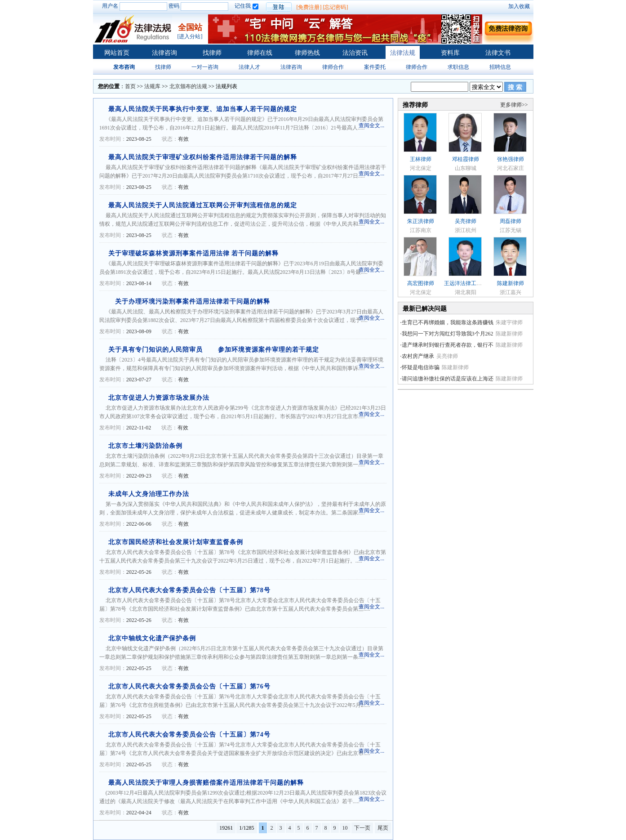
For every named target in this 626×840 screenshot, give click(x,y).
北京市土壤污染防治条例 (145, 446)
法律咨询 (164, 53)
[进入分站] (190, 36)
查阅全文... (371, 125)
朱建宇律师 (509, 322)
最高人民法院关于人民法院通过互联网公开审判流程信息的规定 (203, 205)
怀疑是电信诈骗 (421, 367)
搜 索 (515, 87)
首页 (130, 86)
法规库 (152, 86)
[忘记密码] (336, 7)
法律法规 (403, 53)
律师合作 (333, 67)
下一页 (362, 828)
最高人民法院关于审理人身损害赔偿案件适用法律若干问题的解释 (206, 783)
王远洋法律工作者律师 (471, 283)
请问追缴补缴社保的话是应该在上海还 (448, 379)
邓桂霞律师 (466, 159)
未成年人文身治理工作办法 (149, 494)
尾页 (383, 828)
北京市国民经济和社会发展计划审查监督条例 (176, 542)
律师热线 (307, 53)
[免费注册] (309, 7)
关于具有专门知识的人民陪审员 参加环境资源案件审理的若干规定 (214, 350)
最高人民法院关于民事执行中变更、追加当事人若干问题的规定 (203, 109)
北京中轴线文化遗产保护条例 (152, 638)
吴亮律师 (466, 221)
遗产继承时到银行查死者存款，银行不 (448, 345)
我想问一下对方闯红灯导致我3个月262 (448, 334)
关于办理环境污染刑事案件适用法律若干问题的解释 (189, 302)
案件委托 (375, 67)
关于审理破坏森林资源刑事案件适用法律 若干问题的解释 (194, 253)
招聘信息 (500, 67)
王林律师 (421, 159)
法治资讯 (355, 53)
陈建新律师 (511, 283)
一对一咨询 (205, 67)
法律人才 (249, 67)
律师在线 (260, 53)
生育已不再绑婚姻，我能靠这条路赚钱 (448, 322)
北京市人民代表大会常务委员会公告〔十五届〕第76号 (189, 686)
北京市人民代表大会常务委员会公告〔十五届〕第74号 (189, 735)
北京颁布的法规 (188, 86)
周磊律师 (511, 221)
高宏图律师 (421, 283)
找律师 (212, 53)
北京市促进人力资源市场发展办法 (159, 398)
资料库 (450, 53)
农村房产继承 (418, 356)
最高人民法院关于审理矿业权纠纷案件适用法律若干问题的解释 (203, 157)
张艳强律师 (511, 159)
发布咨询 (124, 67)
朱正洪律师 (421, 221)
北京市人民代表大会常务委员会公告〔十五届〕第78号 (189, 590)
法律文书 (498, 53)
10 (345, 828)
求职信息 (458, 67)
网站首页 (117, 53)
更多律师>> (514, 105)
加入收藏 (519, 6)
